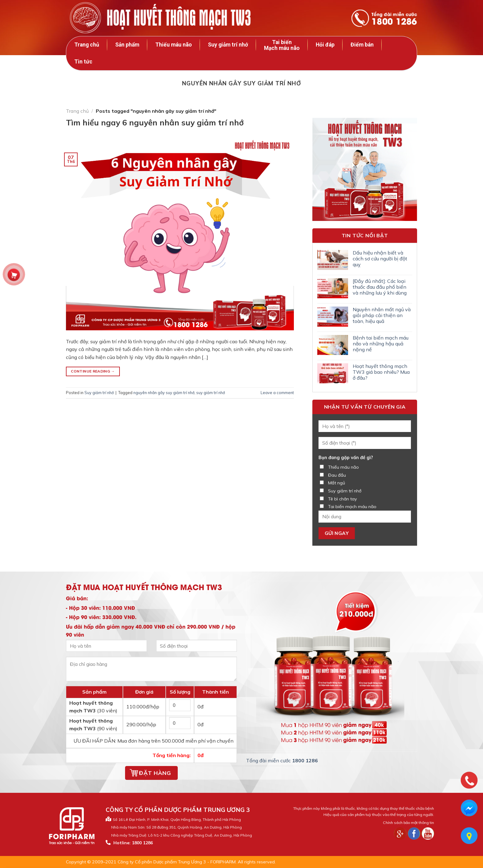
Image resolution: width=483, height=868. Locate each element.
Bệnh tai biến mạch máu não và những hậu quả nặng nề (381, 344)
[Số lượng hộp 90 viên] (180, 723)
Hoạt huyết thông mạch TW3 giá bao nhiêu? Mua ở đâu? (381, 372)
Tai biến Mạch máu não (282, 45)
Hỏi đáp (325, 45)
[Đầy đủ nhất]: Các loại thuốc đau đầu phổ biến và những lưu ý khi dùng (380, 287)
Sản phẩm (127, 45)
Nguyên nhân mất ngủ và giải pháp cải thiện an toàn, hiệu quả (382, 315)
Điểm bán (362, 45)
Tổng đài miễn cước (394, 19)
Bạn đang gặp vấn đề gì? (346, 458)
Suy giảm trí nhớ (228, 45)
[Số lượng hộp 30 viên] (180, 705)
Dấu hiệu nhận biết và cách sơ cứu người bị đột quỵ (380, 259)
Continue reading (93, 371)
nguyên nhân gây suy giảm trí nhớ (164, 393)
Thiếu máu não (174, 45)
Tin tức (83, 62)
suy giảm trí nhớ (211, 393)
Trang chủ (87, 45)
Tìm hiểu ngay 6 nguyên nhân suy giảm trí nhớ (155, 122)
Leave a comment (277, 393)
